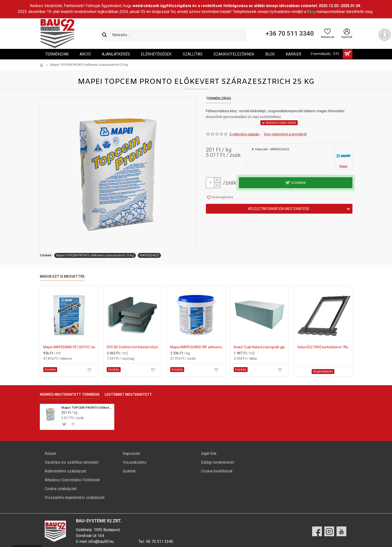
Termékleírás (218, 98)
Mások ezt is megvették (62, 276)
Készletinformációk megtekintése (279, 209)
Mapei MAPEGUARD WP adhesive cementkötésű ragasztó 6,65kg (197, 347)
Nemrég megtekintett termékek (70, 394)
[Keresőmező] (178, 35)
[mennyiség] (213, 183)
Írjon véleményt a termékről (285, 134)
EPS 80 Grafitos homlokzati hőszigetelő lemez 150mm (134, 347)
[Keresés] (105, 35)
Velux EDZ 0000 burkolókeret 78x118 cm (324, 347)
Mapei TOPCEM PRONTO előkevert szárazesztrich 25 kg (95, 255)
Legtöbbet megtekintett (128, 394)
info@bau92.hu (101, 542)
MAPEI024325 (149, 255)
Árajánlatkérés (323, 372)
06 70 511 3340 (160, 542)
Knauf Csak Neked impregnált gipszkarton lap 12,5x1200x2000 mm (261, 347)
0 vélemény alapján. (245, 134)
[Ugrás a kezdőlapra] (41, 65)
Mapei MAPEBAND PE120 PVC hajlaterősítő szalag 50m (70, 347)
